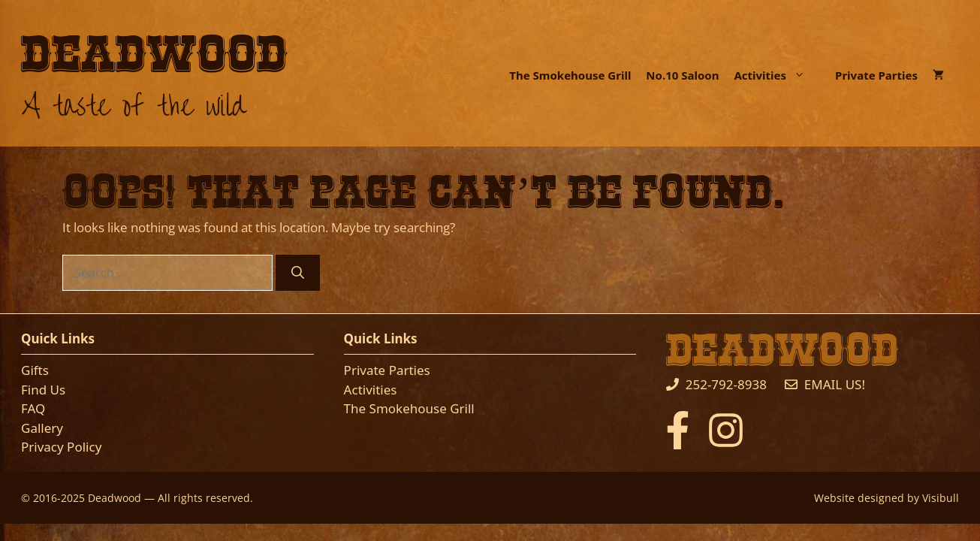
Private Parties (876, 75)
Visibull (941, 498)
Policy (83, 447)
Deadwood (154, 56)
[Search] (298, 273)
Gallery (42, 428)
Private (366, 370)
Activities (777, 75)
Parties (410, 370)
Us (58, 390)
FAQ (33, 408)
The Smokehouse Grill (570, 75)
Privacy (42, 447)
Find (36, 390)
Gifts (35, 370)
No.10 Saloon (682, 75)
